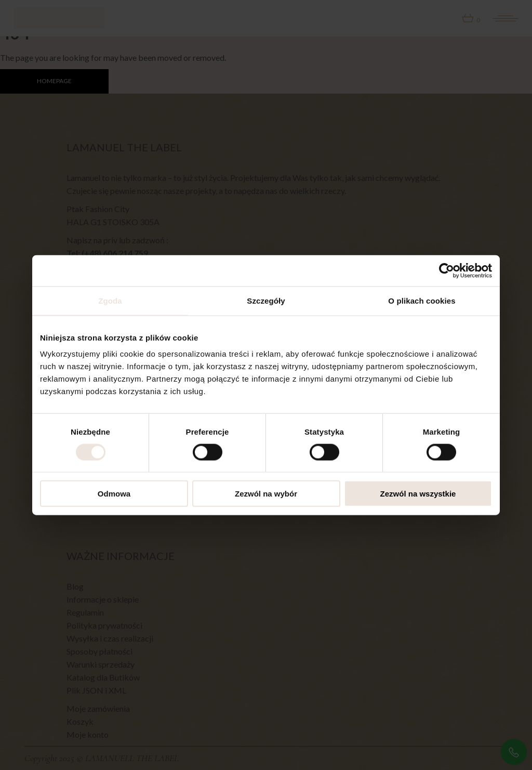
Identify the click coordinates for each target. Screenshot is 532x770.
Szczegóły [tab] (266, 300)
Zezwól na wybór (266, 494)
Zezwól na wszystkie (418, 494)
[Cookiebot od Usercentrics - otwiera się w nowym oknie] (447, 270)
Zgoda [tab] (110, 300)
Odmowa (114, 494)
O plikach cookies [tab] (422, 300)
